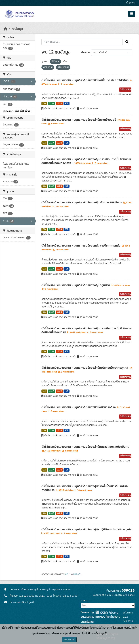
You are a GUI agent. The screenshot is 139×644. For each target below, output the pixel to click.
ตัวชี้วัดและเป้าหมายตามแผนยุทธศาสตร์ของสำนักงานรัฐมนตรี (79, 120)
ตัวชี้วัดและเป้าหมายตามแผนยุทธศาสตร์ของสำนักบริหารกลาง (79, 407)
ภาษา (84, 601)
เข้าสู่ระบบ (131, 3)
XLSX (52, 104)
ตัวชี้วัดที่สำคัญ (125, 89)
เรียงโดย (85, 53)
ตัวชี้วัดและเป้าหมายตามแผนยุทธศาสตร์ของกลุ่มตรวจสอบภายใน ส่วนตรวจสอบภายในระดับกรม (87, 330)
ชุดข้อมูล (17, 29)
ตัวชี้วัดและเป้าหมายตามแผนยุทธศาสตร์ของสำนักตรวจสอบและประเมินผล (85, 447)
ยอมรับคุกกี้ (69, 640)
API (67, 574)
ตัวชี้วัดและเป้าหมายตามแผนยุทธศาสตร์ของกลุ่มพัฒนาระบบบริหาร (82, 202)
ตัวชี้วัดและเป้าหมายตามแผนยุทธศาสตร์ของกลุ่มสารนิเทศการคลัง (81, 246)
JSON (59, 104)
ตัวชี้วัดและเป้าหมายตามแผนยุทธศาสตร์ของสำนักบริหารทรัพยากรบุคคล (85, 368)
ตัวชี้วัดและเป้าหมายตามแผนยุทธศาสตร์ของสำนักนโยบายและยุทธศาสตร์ (85, 80)
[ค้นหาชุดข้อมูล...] (82, 42)
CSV (44, 104)
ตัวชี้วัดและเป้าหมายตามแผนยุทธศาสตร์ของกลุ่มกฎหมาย (76, 285)
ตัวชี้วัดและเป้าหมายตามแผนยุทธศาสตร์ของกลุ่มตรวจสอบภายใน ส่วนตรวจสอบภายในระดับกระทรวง (87, 161)
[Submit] (127, 42)
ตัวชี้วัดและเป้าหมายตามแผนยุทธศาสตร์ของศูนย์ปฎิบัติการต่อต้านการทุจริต (87, 529)
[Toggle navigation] (132, 14)
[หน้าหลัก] (5, 29)
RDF (67, 104)
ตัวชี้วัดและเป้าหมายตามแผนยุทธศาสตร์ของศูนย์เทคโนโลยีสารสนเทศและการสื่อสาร (85, 488)
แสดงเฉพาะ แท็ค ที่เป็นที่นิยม (17, 111)
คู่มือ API (77, 574)
